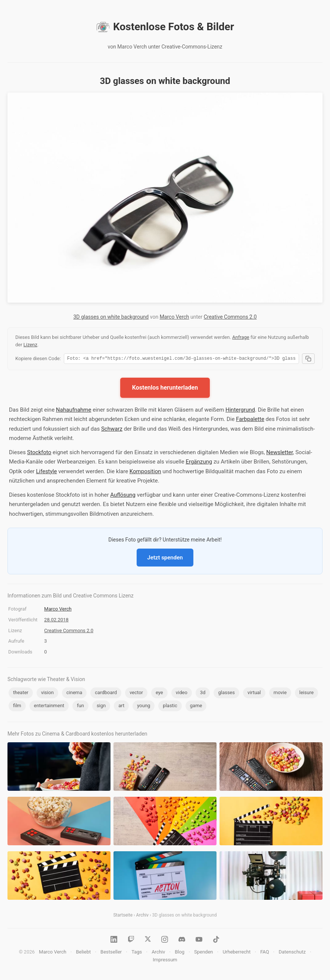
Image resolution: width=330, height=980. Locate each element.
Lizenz (30, 345)
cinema (74, 694)
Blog (180, 953)
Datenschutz (292, 953)
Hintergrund (240, 411)
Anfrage (241, 337)
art (121, 707)
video (182, 694)
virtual (254, 694)
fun (80, 707)
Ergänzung (199, 463)
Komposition (145, 472)
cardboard (106, 694)
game (196, 707)
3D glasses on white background (111, 317)
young (144, 707)
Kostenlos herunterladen (165, 389)
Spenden (204, 953)
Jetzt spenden (165, 559)
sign (101, 707)
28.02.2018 (56, 621)
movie (280, 694)
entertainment (49, 707)
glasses (226, 694)
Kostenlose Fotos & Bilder (165, 27)
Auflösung (123, 496)
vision (47, 694)
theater (21, 694)
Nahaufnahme (74, 411)
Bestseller (111, 953)
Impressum (165, 961)
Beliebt (83, 953)
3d (203, 694)
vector (136, 694)
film (17, 707)
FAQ (264, 953)
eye (159, 694)
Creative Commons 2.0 (230, 317)
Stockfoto (39, 453)
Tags (137, 953)
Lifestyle (46, 472)
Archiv (142, 916)
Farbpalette (250, 420)
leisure (306, 694)
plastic (170, 707)
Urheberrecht (236, 953)
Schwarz (112, 430)
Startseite (123, 916)
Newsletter (279, 453)
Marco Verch (175, 317)
